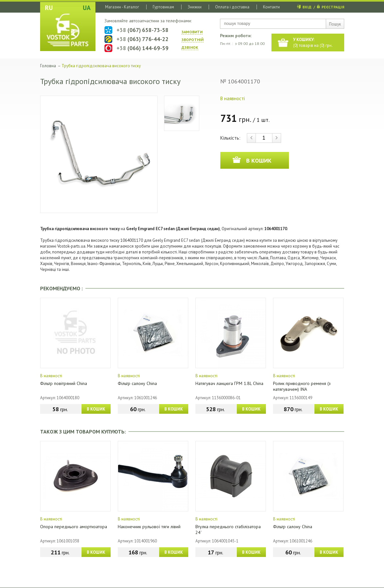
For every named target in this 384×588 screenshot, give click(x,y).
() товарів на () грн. (313, 43)
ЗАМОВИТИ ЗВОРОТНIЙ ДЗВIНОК (192, 40)
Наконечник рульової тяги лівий (149, 527)
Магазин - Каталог (122, 7)
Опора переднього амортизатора (74, 527)
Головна (48, 66)
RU (49, 8)
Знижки (195, 7)
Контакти (271, 7)
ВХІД (307, 7)
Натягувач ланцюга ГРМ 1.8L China (229, 383)
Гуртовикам (163, 7)
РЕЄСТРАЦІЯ (333, 7)
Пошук (335, 24)
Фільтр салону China (137, 383)
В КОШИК (96, 409)
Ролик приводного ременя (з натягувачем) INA (302, 386)
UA (87, 8)
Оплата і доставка (232, 7)
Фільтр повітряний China (64, 383)
